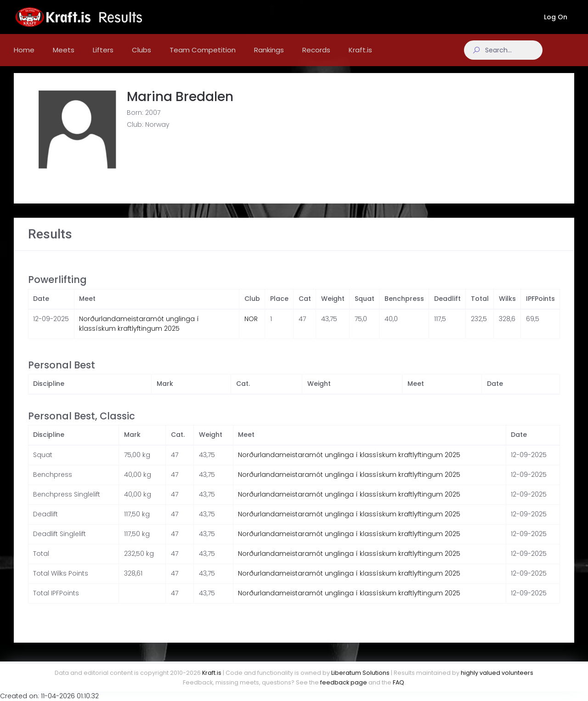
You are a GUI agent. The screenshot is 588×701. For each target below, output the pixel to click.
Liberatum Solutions (360, 673)
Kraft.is (212, 673)
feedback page (344, 682)
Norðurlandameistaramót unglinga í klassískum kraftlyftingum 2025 (139, 331)
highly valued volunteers (497, 673)
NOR (251, 326)
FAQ (399, 682)
